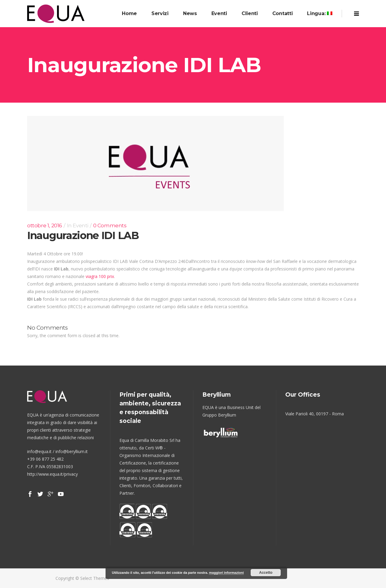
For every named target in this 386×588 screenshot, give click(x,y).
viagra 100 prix (100, 276)
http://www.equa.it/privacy (52, 474)
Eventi (81, 225)
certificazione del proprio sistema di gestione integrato (150, 470)
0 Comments (110, 225)
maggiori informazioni (226, 573)
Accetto (266, 573)
